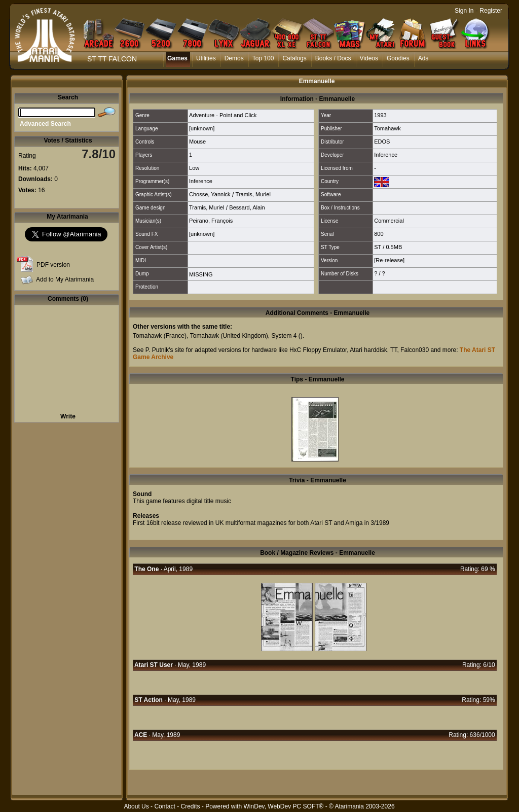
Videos (369, 58)
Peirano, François (211, 221)
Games (177, 58)
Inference (386, 155)
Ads (423, 58)
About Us (136, 806)
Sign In (464, 11)
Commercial (389, 221)
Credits (190, 806)
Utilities (206, 58)
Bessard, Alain (247, 207)
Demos (234, 58)
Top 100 (263, 58)
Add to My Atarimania (65, 279)
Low (194, 168)
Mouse (197, 142)
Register (491, 11)
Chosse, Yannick (210, 194)
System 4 (284, 336)
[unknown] (202, 128)
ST (378, 247)
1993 (380, 115)
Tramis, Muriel (253, 194)
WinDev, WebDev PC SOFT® (284, 806)
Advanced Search (45, 124)
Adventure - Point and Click (223, 115)
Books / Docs (333, 58)
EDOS (382, 142)
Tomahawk (387, 128)
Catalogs (294, 58)
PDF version (53, 265)
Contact (164, 806)
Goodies (398, 58)
